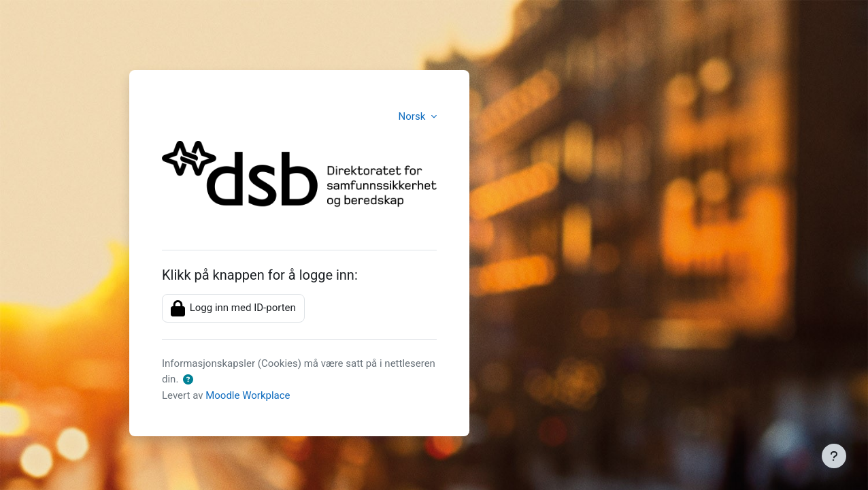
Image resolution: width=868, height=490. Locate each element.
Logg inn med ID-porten (233, 308)
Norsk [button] (413, 116)
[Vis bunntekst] (834, 456)
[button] (188, 380)
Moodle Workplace (248, 395)
